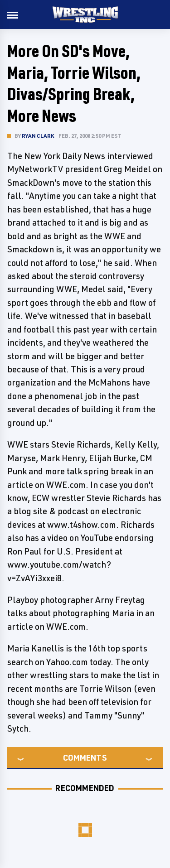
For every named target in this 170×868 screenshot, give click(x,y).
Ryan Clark (38, 136)
